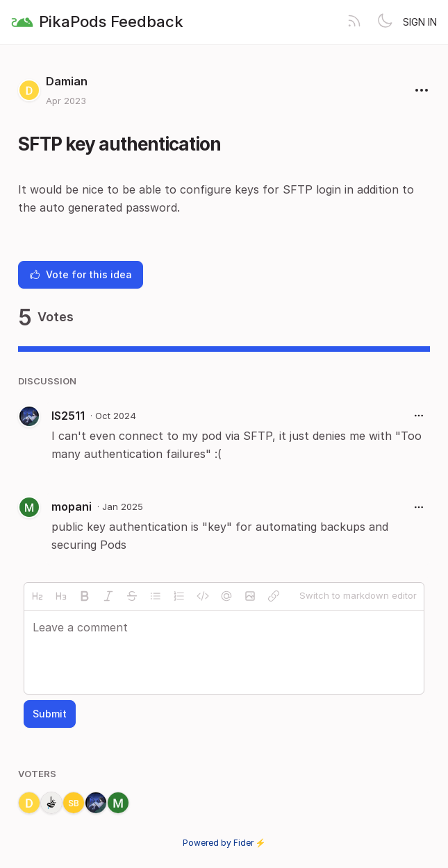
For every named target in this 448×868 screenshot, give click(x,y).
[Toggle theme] (385, 22)
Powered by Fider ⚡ (224, 843)
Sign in (420, 22)
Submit (50, 714)
